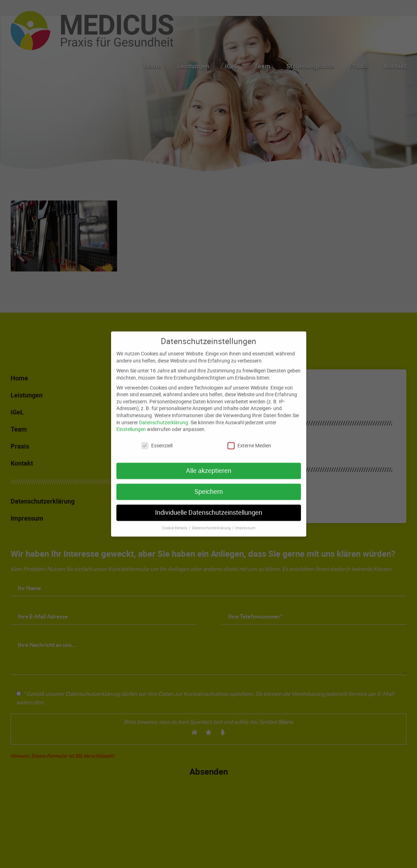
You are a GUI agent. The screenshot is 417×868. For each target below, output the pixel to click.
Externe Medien (249, 441)
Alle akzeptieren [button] (209, 466)
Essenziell (157, 441)
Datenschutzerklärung (164, 417)
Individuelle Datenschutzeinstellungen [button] (209, 508)
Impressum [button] (245, 523)
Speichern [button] (209, 487)
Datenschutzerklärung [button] (212, 523)
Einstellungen (131, 424)
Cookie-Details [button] (175, 523)
